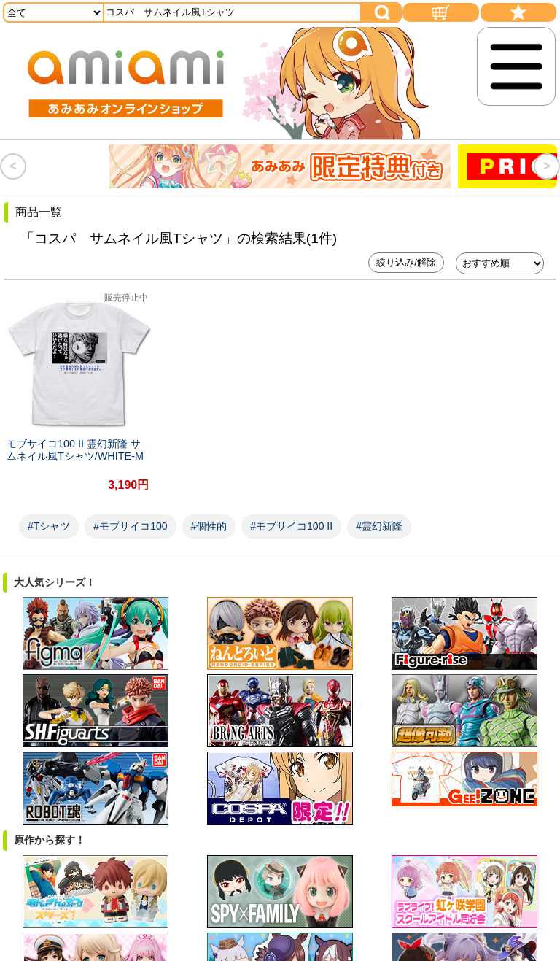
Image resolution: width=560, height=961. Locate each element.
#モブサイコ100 (130, 515)
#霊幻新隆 (379, 515)
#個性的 (209, 515)
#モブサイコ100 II (291, 515)
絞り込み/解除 (406, 262)
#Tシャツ (49, 515)
